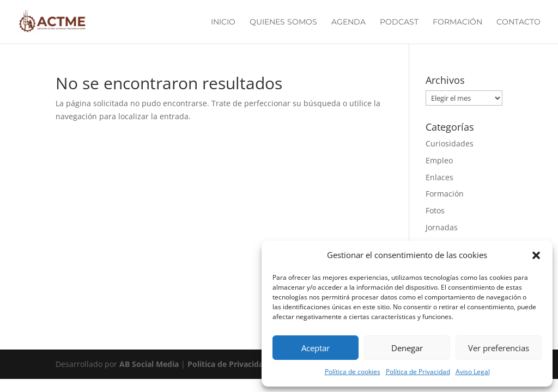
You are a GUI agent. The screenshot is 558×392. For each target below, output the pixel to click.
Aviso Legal (473, 372)
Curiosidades (450, 143)
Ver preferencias (499, 348)
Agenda (348, 22)
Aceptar (316, 348)
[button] (536, 255)
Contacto (518, 22)
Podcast (399, 22)
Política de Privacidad (418, 372)
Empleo (439, 160)
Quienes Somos (283, 22)
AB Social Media (150, 364)
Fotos (435, 210)
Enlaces (439, 177)
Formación (457, 22)
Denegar (407, 348)
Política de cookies (353, 372)
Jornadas (442, 227)
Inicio (223, 22)
